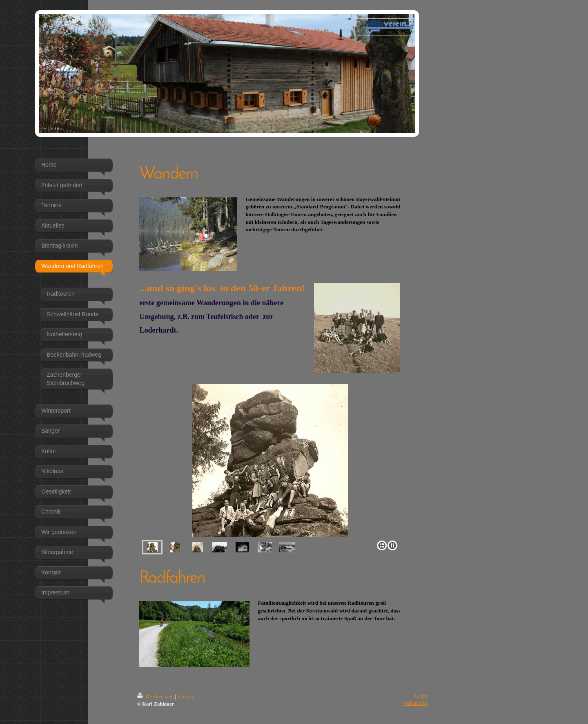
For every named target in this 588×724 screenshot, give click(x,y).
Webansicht (415, 703)
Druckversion (156, 697)
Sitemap (186, 697)
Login (421, 696)
